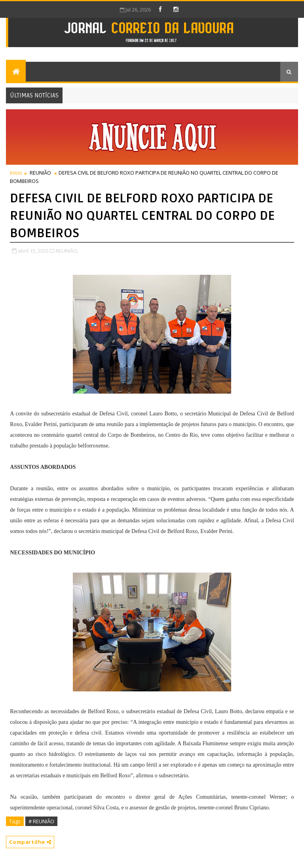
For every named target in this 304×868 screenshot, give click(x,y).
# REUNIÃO (41, 821)
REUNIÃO (40, 173)
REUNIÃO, (67, 251)
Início (16, 173)
